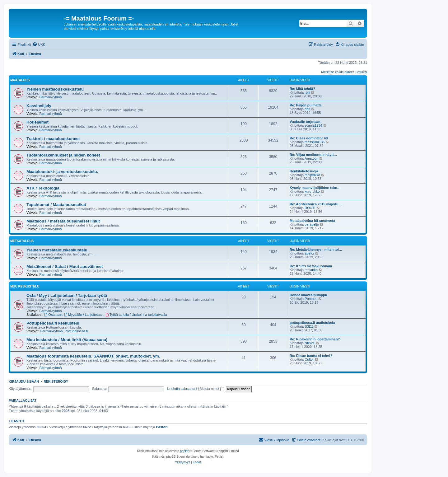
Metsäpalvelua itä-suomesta (312, 221)
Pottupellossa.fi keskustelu (53, 323)
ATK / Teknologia (43, 188)
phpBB (185, 451)
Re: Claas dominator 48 (309, 138)
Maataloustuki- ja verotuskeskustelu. (62, 172)
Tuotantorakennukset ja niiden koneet (63, 155)
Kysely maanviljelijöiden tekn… (315, 188)
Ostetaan (53, 315)
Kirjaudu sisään (24, 381)
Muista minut (212, 389)
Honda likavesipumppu (308, 295)
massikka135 (315, 142)
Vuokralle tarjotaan (305, 122)
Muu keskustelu (25, 286)
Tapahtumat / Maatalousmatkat (56, 205)
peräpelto (312, 224)
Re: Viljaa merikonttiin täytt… (313, 155)
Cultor (309, 359)
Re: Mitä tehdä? (302, 89)
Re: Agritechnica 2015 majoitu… (316, 204)
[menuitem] (39, 44)
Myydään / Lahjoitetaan (84, 315)
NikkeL (310, 343)
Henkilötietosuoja (304, 171)
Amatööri (311, 158)
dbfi (307, 109)
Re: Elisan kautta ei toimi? (311, 356)
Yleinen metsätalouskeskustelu (57, 250)
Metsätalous (22, 241)
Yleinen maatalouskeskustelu (55, 89)
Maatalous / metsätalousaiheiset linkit (63, 221)
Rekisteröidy (56, 381)
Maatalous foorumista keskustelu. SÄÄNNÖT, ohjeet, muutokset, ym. (93, 356)
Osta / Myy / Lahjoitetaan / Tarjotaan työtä (67, 295)
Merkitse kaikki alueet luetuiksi (344, 72)
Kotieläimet (37, 122)
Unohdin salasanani (182, 389)
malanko (311, 270)
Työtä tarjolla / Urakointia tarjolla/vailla (136, 315)
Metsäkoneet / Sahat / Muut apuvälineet (65, 267)
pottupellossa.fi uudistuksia (312, 323)
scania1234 (313, 125)
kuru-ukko (312, 191)
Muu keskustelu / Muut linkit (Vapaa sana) (67, 340)
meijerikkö (312, 175)
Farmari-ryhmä (50, 97)
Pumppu (311, 299)
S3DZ (309, 326)
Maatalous (20, 80)
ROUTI (310, 208)
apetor (309, 253)
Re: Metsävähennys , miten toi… (316, 250)
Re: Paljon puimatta (306, 105)
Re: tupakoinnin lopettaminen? (315, 339)
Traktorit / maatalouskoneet (53, 139)
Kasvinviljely (39, 106)
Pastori (162, 427)
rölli (307, 92)
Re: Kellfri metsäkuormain (311, 266)
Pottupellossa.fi (76, 331)
